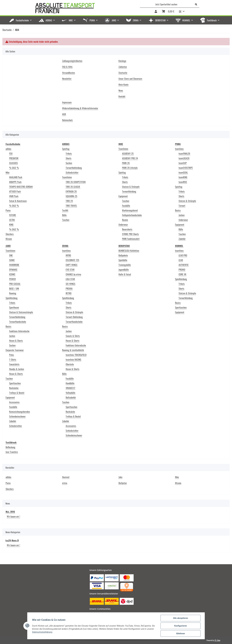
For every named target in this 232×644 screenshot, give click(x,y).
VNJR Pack (14, 196)
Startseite (123, 73)
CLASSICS (13, 163)
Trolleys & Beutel (17, 393)
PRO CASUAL (15, 284)
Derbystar (123, 483)
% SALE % (14, 168)
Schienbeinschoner (17, 416)
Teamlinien (67, 177)
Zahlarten (123, 67)
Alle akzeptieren (180, 618)
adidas (8, 149)
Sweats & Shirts (73, 336)
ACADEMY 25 (128, 153)
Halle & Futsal (125, 274)
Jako (120, 477)
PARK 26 (126, 163)
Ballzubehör (71, 397)
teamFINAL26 (184, 153)
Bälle (64, 215)
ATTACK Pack (15, 191)
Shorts (69, 158)
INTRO (68, 255)
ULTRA (12, 220)
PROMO (182, 270)
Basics (178, 210)
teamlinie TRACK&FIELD (76, 355)
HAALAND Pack (16, 177)
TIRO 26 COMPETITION (76, 182)
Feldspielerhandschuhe (132, 215)
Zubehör (182, 239)
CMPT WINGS (72, 265)
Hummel (66, 477)
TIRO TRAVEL (71, 206)
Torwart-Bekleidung (74, 317)
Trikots (69, 153)
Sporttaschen (15, 383)
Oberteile (70, 364)
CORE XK (182, 274)
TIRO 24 (69, 201)
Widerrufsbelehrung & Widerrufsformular (80, 108)
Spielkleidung (12, 298)
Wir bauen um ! (13, 516)
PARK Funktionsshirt (131, 239)
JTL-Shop (217, 640)
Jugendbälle (124, 270)
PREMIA (69, 288)
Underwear (123, 225)
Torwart (182, 206)
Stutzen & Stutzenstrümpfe (21, 312)
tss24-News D (12, 540)
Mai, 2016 (10, 512)
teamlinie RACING (73, 360)
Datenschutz (67, 120)
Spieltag (66, 149)
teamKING (183, 177)
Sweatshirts (14, 364)
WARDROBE (14, 265)
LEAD (181, 260)
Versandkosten (69, 73)
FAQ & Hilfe (67, 67)
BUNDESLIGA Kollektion (129, 251)
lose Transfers (12, 452)
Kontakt (122, 96)
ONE (11, 255)
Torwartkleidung (129, 191)
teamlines (179, 149)
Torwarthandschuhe (18, 322)
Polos (12, 355)
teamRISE (183, 182)
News (121, 90)
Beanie (125, 220)
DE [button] (180, 11)
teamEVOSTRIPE (186, 168)
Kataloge (122, 61)
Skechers (10, 234)
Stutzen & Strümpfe (131, 187)
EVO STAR (70, 270)
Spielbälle (123, 260)
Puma (8, 210)
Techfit (65, 210)
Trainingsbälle (125, 265)
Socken (69, 163)
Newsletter (67, 79)
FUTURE (13, 215)
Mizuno (9, 239)
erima (65, 483)
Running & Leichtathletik (73, 350)
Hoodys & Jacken (17, 369)
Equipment (123, 196)
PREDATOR (14, 158)
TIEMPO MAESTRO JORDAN (21, 187)
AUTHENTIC (184, 265)
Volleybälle (71, 393)
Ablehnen (180, 633)
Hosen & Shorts (16, 341)
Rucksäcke (14, 388)
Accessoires (14, 402)
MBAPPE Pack (15, 182)
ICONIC (12, 274)
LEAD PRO (183, 255)
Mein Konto (123, 85)
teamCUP (183, 163)
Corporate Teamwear (15, 350)
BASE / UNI (14, 288)
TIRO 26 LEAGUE (73, 187)
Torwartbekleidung (74, 168)
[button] (156, 12)
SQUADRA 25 (71, 196)
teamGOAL (183, 172)
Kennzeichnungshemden (20, 412)
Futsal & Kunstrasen (18, 201)
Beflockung (10, 447)
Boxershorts (127, 229)
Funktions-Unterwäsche (19, 331)
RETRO (69, 293)
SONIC (12, 260)
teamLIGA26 (184, 158)
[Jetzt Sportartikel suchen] (166, 4)
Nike (8, 172)
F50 (11, 153)
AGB (64, 114)
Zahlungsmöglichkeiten (72, 61)
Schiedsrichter (72, 172)
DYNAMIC (13, 270)
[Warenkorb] (168, 12)
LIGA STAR (70, 279)
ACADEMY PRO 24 (130, 158)
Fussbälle (126, 206)
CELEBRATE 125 (72, 260)
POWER (12, 279)
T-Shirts (13, 360)
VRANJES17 (70, 388)
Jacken (182, 215)
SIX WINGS (71, 284)
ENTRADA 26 (71, 191)
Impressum (67, 102)
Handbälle (70, 383)
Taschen (66, 220)
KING (11, 225)
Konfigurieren (180, 626)
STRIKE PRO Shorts (130, 234)
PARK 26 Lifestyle (130, 168)
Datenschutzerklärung (42, 632)
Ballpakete (123, 255)
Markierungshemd (130, 210)
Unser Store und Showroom (130, 79)
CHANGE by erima (73, 274)
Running (13, 293)
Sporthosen (14, 307)
